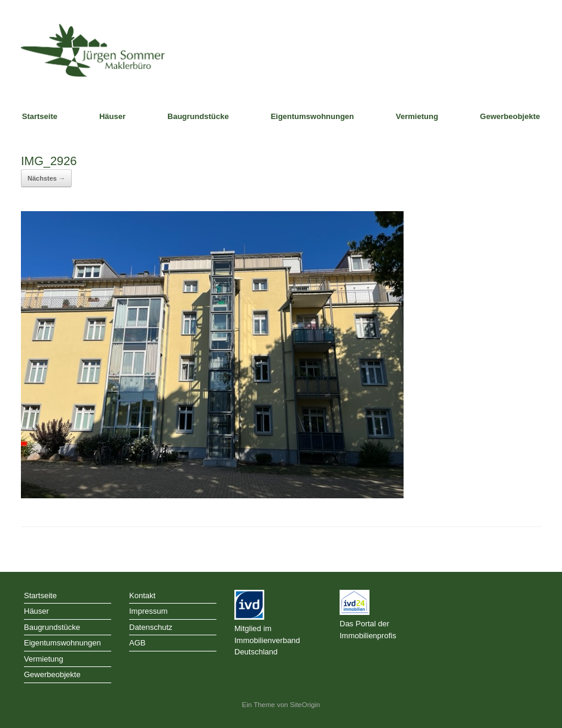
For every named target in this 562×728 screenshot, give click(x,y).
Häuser (112, 116)
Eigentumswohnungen (312, 116)
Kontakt (142, 596)
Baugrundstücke (198, 116)
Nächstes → (46, 178)
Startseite (40, 116)
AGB (137, 643)
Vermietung (417, 116)
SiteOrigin (305, 705)
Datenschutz (151, 627)
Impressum (148, 611)
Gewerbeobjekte (510, 116)
